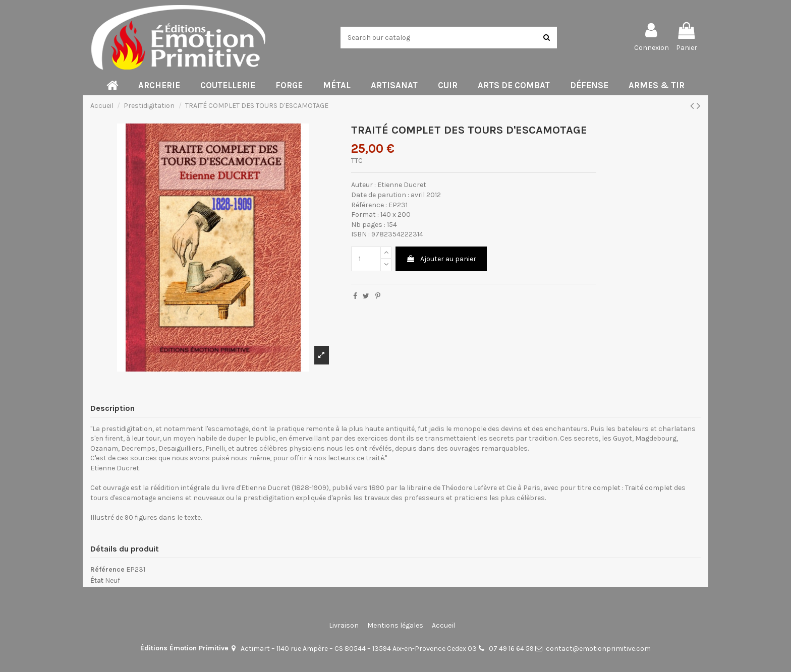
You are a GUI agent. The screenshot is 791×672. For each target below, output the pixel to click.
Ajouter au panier (441, 259)
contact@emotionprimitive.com (598, 649)
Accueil (443, 625)
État (97, 581)
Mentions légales (395, 625)
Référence (107, 569)
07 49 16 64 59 (511, 649)
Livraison (344, 625)
